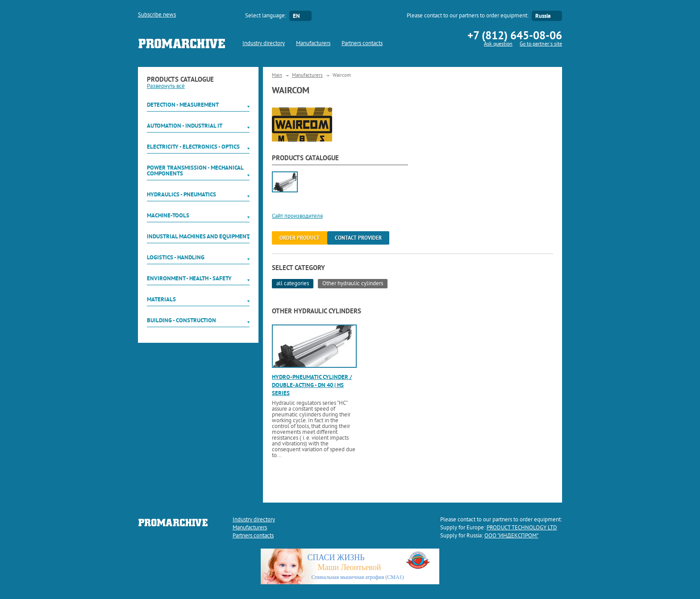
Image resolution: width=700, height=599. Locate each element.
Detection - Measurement (183, 105)
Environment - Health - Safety (189, 278)
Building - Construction (181, 320)
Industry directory (264, 44)
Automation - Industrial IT (185, 126)
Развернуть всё (166, 87)
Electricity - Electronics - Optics (193, 147)
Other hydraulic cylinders (353, 284)
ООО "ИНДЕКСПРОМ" (511, 536)
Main (277, 75)
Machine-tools (168, 215)
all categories (293, 284)
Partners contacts (362, 44)
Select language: (266, 16)
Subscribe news (157, 15)
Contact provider (358, 238)
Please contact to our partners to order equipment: (468, 16)
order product (300, 238)
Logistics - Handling (176, 257)
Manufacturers (313, 44)
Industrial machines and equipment (198, 236)
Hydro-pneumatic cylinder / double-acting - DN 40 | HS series (312, 385)
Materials (161, 299)
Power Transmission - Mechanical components (195, 171)
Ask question (498, 44)
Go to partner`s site (541, 44)
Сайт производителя (297, 216)
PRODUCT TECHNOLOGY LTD (522, 528)
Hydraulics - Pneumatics (181, 194)
